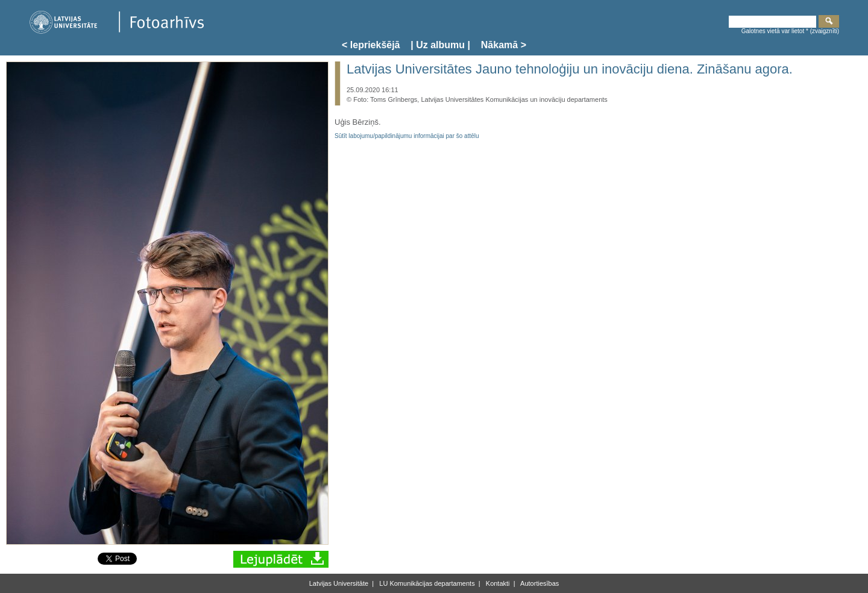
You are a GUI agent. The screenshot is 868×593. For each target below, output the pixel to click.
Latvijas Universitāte (339, 583)
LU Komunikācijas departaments (426, 583)
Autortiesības (539, 583)
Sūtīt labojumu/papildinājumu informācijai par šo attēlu (407, 136)
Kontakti (497, 583)
